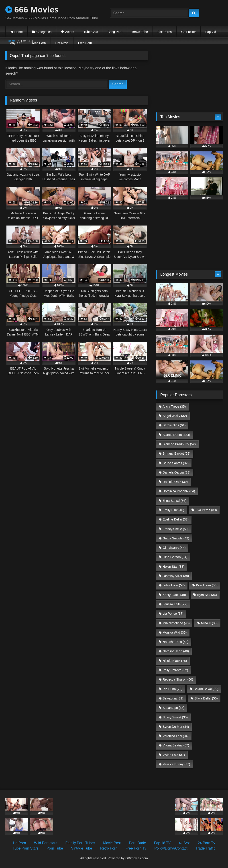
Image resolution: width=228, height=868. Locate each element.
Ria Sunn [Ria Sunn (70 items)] (172, 689)
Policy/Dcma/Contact (171, 848)
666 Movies (32, 9)
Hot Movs (62, 43)
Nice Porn (39, 43)
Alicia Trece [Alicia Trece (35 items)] (174, 407)
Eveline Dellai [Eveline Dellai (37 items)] (176, 519)
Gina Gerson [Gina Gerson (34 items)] (175, 557)
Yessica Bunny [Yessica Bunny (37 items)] (176, 764)
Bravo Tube (140, 32)
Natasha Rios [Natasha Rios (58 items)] (175, 642)
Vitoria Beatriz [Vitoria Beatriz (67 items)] (176, 745)
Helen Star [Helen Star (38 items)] (173, 567)
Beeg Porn (115, 32)
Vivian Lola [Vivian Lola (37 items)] (174, 755)
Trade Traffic (205, 848)
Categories (44, 32)
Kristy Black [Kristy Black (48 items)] (174, 595)
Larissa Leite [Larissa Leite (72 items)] (175, 604)
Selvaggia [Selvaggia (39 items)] (173, 698)
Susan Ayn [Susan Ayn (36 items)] (173, 708)
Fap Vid (211, 32)
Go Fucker (188, 32)
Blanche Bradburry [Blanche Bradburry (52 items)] (179, 444)
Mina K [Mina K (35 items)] (209, 623)
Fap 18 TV (162, 843)
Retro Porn (109, 848)
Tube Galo (91, 32)
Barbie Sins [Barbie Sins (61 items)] (174, 425)
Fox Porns (165, 32)
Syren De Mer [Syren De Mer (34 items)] (176, 727)
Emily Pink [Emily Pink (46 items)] (173, 510)
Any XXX (16, 43)
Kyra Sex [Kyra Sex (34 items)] (207, 595)
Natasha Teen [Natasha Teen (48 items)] (176, 651)
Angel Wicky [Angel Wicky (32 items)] (175, 416)
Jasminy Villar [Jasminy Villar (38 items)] (176, 576)
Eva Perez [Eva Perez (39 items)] (206, 510)
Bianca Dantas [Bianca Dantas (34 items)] (176, 435)
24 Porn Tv (206, 843)
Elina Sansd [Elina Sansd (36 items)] (174, 501)
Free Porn (85, 43)
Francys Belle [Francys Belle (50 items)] (176, 529)
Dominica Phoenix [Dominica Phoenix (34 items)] (179, 491)
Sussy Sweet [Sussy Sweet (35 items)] (175, 717)
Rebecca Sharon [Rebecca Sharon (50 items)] (178, 679)
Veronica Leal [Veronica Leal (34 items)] (176, 736)
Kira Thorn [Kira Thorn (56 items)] (207, 585)
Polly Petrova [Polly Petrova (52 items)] (175, 670)
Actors (70, 32)
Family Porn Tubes (80, 843)
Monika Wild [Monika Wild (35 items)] (175, 632)
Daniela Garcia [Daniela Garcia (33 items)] (176, 472)
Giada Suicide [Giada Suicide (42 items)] (176, 538)
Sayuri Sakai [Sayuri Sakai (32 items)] (206, 689)
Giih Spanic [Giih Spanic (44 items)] (174, 548)
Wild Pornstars (46, 843)
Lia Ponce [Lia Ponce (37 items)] (173, 614)
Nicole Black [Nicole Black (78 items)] (175, 661)
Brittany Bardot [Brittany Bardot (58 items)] (176, 453)
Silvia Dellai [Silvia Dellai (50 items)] (206, 698)
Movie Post (112, 843)
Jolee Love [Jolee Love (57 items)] (174, 585)
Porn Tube (55, 848)
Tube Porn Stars (26, 848)
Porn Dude (137, 843)
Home (19, 32)
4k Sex (184, 843)
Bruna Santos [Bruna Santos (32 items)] (176, 463)
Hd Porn (19, 843)
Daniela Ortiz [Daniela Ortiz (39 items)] (175, 482)
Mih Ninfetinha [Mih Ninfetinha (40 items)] (176, 623)
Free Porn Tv (136, 848)
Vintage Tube (81, 848)
